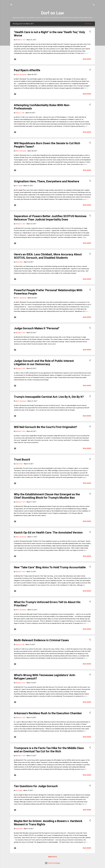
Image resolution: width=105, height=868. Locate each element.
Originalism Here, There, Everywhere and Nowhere (47, 181)
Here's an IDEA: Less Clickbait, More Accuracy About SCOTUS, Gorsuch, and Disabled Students (48, 256)
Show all (88, 24)
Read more (87, 59)
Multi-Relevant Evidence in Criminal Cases (41, 640)
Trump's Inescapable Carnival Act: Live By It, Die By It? (49, 397)
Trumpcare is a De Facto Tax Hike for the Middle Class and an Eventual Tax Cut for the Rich (49, 750)
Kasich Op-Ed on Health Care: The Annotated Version (48, 532)
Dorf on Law (52, 13)
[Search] (94, 5)
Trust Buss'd (22, 459)
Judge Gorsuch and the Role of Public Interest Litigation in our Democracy (44, 362)
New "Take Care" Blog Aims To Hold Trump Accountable (50, 567)
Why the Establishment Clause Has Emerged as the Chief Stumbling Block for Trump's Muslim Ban (47, 496)
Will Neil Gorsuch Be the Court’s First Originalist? (45, 427)
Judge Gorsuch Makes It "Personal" (37, 328)
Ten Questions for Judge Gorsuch (36, 786)
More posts (53, 857)
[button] (90, 32)
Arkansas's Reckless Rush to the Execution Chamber (48, 713)
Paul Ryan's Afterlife (27, 70)
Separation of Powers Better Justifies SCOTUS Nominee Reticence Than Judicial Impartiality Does (50, 218)
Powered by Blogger (53, 863)
